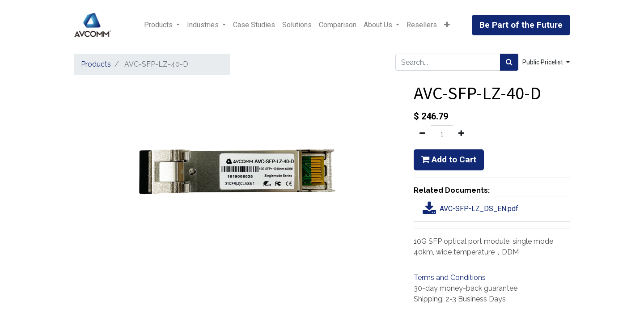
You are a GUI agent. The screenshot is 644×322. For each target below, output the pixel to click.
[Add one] (461, 134)
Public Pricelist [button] (543, 62)
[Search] (509, 62)
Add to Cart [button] (449, 159)
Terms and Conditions (450, 278)
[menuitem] (254, 25)
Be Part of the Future (521, 25)
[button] (447, 25)
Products (96, 64)
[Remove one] (422, 134)
